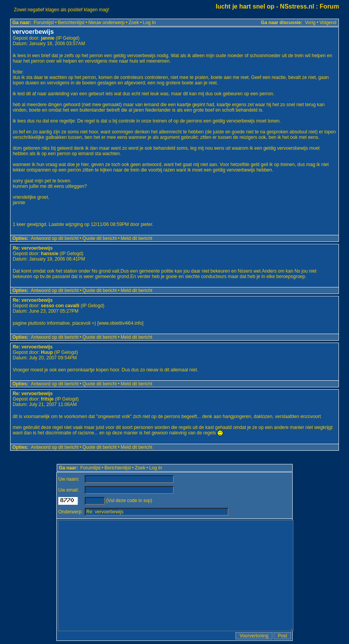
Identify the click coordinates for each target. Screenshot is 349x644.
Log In (149, 23)
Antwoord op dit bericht (55, 238)
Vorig (310, 23)
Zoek (134, 23)
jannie (48, 38)
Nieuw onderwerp (106, 23)
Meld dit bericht (137, 238)
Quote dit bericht (99, 238)
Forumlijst (44, 23)
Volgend (328, 23)
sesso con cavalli (60, 306)
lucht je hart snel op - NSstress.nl (265, 6)
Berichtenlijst (71, 23)
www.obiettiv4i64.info (120, 323)
